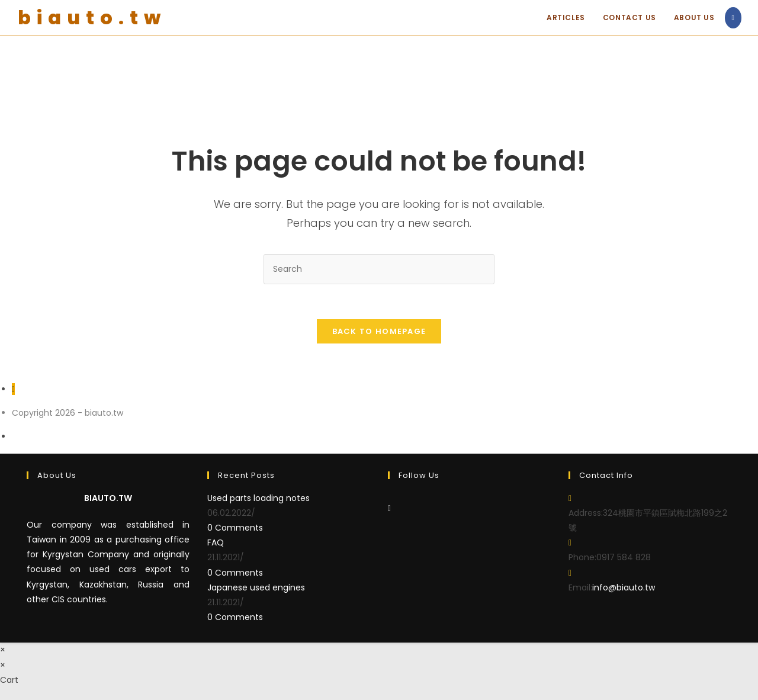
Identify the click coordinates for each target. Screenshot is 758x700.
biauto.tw (92, 17)
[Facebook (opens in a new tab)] (733, 18)
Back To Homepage (379, 332)
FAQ (216, 543)
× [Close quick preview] (3, 650)
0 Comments (235, 528)
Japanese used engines (256, 588)
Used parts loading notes (258, 499)
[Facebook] (389, 509)
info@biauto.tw (624, 588)
